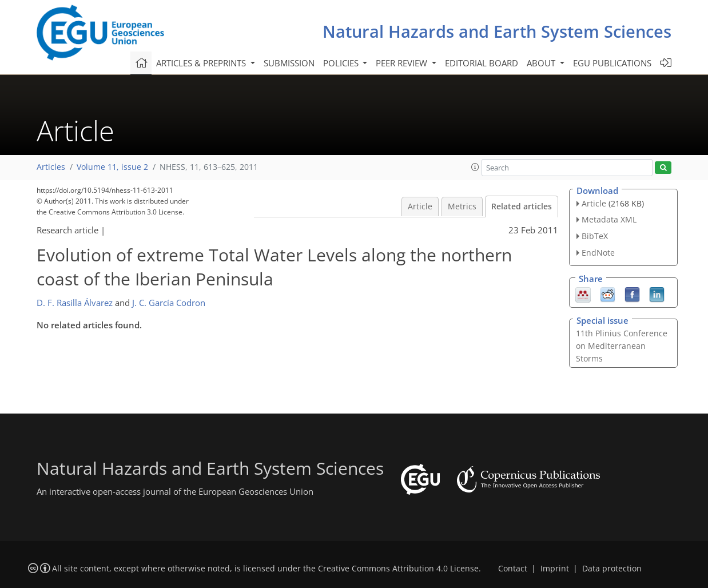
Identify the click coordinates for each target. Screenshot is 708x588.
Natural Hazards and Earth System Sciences (497, 31)
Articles (51, 167)
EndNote (598, 253)
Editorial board (482, 63)
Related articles (522, 206)
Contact (513, 569)
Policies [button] (342, 63)
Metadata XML (609, 219)
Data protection (612, 569)
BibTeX (595, 236)
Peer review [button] (403, 63)
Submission (289, 63)
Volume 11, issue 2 (112, 167)
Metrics (462, 206)
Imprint (555, 569)
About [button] (542, 63)
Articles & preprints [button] (202, 63)
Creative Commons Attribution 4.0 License (398, 569)
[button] (475, 167)
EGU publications (612, 63)
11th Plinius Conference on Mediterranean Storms (622, 346)
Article (420, 206)
